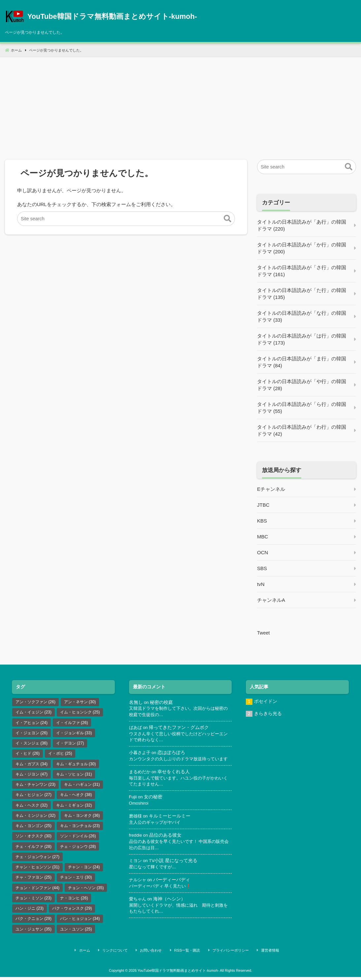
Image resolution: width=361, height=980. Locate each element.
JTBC (263, 505)
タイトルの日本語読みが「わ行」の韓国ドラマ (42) (302, 430)
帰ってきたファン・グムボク (180, 728)
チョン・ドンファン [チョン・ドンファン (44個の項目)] (37, 892)
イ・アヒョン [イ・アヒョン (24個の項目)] (32, 723)
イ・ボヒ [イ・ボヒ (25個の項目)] (60, 755)
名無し (136, 702)
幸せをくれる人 (176, 779)
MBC (263, 537)
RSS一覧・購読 (188, 955)
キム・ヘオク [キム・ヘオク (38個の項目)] (76, 797)
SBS (262, 568)
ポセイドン (266, 701)
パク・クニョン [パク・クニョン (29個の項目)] (33, 924)
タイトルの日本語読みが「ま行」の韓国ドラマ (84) (302, 362)
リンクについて (126, 955)
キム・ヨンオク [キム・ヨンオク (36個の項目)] (82, 818)
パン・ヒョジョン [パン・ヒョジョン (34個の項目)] (80, 924)
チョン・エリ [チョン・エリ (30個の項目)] (76, 881)
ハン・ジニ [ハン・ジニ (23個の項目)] (30, 913)
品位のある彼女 (166, 844)
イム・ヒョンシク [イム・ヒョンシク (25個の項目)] (80, 712)
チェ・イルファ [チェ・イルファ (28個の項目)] (33, 850)
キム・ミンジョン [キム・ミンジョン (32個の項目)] (35, 818)
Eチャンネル (271, 489)
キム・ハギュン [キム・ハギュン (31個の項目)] (82, 786)
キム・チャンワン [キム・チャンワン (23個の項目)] (35, 786)
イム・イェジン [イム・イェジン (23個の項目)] (33, 712)
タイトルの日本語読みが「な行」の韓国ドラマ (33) (302, 316)
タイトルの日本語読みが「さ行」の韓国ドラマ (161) (302, 271)
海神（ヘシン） (171, 908)
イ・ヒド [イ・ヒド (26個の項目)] (28, 755)
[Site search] (126, 219)
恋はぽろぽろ (173, 754)
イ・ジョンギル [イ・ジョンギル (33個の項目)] (74, 734)
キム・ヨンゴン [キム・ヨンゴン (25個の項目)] (33, 829)
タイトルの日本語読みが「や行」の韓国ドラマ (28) (302, 385)
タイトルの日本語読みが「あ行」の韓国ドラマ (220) (302, 225)
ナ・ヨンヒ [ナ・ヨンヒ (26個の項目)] (74, 902)
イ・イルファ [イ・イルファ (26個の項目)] (72, 723)
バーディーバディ (173, 889)
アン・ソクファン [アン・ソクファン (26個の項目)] (35, 702)
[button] (228, 219)
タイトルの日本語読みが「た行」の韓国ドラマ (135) (302, 294)
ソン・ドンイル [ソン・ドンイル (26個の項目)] (78, 839)
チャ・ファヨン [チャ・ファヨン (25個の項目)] (33, 881)
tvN (261, 584)
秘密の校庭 (162, 702)
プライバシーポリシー (226, 955)
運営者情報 (260, 955)
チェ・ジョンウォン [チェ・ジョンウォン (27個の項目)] (37, 860)
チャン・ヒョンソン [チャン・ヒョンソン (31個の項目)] (37, 871)
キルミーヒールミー (171, 824)
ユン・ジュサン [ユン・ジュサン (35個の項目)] (33, 934)
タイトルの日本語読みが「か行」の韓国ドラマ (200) (302, 248)
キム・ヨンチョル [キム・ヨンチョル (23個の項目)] (80, 829)
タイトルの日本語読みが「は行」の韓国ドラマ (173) (302, 339)
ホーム (101, 955)
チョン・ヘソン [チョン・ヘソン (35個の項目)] (86, 892)
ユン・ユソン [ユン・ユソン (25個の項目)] (76, 934)
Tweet (264, 633)
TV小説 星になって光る (174, 869)
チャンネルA (271, 600)
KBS (262, 521)
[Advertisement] (180, 103)
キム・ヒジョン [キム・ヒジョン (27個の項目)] (33, 797)
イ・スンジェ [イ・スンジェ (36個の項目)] (32, 744)
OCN (263, 552)
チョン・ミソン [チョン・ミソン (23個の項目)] (33, 902)
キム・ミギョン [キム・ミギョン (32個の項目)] (74, 808)
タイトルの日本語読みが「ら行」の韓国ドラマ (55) (302, 408)
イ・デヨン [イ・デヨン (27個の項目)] (70, 744)
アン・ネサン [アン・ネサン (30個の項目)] (80, 702)
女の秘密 (154, 805)
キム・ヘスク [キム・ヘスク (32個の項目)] (32, 808)
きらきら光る (268, 714)
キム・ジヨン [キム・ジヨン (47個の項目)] (32, 776)
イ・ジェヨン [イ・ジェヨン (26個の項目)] (32, 734)
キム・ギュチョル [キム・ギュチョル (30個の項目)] (76, 765)
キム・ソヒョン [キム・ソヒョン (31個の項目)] (74, 776)
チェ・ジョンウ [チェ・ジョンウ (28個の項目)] (78, 850)
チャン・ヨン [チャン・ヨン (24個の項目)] (84, 871)
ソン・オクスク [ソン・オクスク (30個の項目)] (33, 839)
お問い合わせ (157, 955)
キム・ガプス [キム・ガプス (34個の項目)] (32, 765)
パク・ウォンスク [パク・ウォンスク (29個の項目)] (72, 913)
